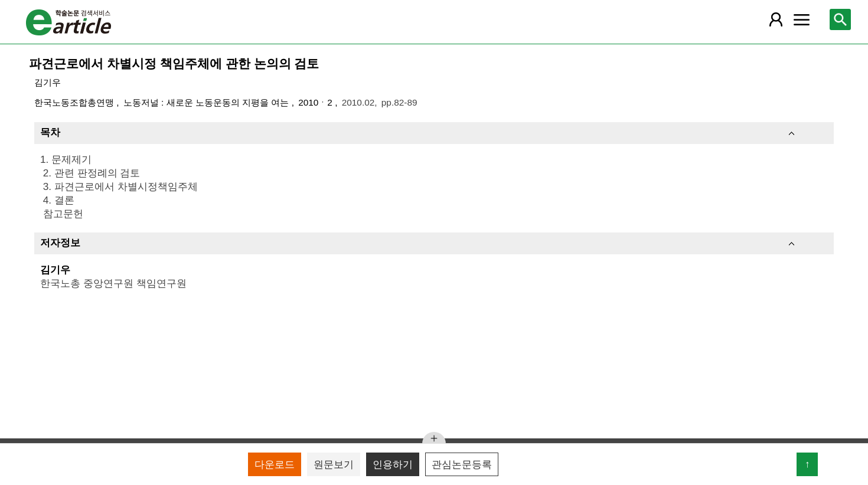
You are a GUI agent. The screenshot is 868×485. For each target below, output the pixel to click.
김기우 (48, 82)
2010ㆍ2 (316, 102)
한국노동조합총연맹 (75, 102)
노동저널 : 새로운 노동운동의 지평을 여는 (208, 102)
